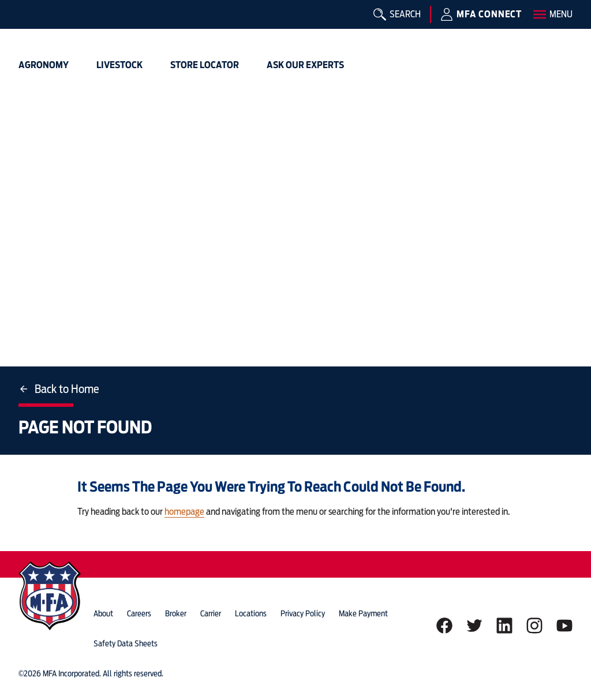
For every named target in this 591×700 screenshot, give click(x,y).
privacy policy (303, 613)
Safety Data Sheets (126, 643)
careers (139, 613)
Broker (176, 613)
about (103, 613)
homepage (184, 512)
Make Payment (363, 613)
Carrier (211, 613)
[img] (37, 26)
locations (251, 613)
